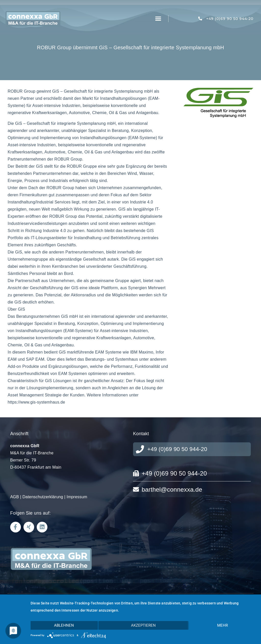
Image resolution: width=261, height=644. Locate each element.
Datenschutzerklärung (43, 497)
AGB (15, 497)
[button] (158, 19)
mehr (223, 625)
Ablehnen (64, 625)
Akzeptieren (143, 625)
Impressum (77, 497)
